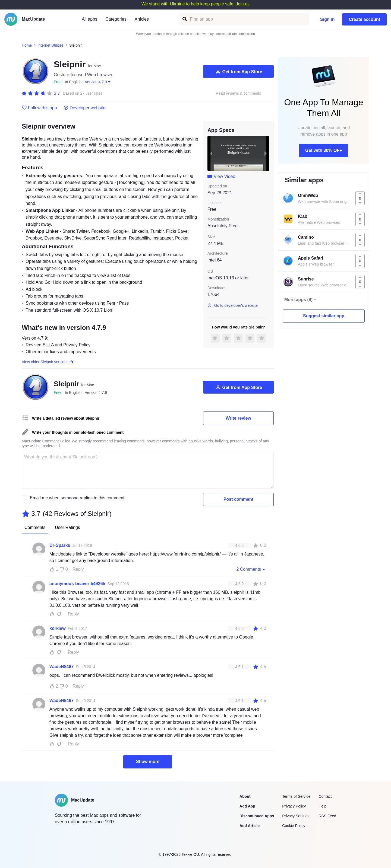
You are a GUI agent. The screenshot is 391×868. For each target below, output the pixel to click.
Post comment (238, 499)
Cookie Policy (294, 826)
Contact (325, 796)
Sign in (327, 19)
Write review (238, 418)
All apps (89, 19)
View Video (221, 176)
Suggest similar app (324, 316)
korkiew (58, 628)
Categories (116, 19)
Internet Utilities (51, 45)
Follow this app (39, 108)
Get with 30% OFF (324, 150)
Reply (78, 569)
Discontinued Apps (257, 816)
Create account (364, 19)
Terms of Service (296, 796)
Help (322, 806)
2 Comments (251, 569)
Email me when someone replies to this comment (77, 498)
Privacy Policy (294, 806)
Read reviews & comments (239, 93)
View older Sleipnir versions (48, 362)
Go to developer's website (233, 305)
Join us (243, 4)
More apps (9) (298, 300)
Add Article (250, 826)
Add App (247, 806)
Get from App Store (239, 72)
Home (27, 45)
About (245, 796)
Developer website (85, 108)
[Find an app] (184, 19)
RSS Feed (327, 816)
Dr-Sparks (60, 545)
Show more (148, 762)
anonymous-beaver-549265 (77, 584)
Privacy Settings (296, 816)
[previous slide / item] (211, 153)
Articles (141, 19)
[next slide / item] (266, 153)
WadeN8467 (62, 667)
